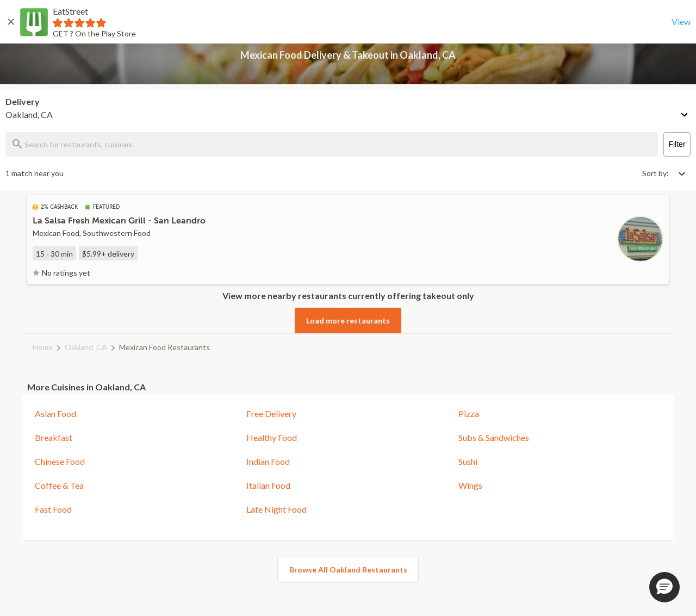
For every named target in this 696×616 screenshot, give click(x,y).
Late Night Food (276, 509)
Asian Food (55, 413)
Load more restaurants (348, 321)
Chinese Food (60, 461)
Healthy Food (272, 437)
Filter (677, 144)
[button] (664, 587)
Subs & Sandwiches (494, 437)
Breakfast (54, 437)
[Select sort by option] (663, 173)
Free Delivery (271, 413)
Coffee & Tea (59, 485)
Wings (470, 485)
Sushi (468, 461)
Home (43, 347)
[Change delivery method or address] (685, 113)
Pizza (469, 413)
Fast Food (53, 509)
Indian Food (268, 461)
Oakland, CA (86, 347)
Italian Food (268, 485)
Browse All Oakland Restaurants (348, 570)
